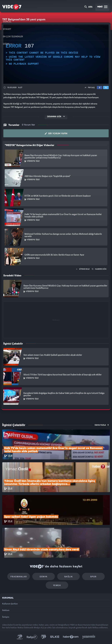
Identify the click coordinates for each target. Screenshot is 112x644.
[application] (56, 54)
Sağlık (68, 577)
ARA (88, 7)
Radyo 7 (32, 637)
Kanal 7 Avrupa (44, 637)
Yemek (57, 585)
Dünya (44, 577)
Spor (93, 577)
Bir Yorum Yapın (56, 134)
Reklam (6, 610)
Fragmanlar (19, 577)
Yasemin (89, 637)
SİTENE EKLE (83, 269)
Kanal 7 (20, 637)
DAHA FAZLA (102, 425)
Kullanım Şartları (10, 604)
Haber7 (71, 637)
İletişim (6, 617)
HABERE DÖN (99, 269)
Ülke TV (55, 637)
